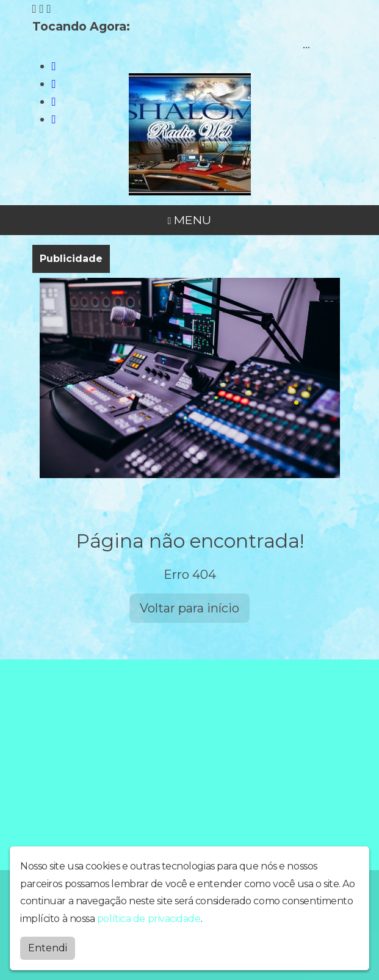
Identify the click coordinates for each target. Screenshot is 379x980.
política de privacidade (149, 917)
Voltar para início (189, 608)
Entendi (48, 947)
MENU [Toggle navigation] (190, 220)
